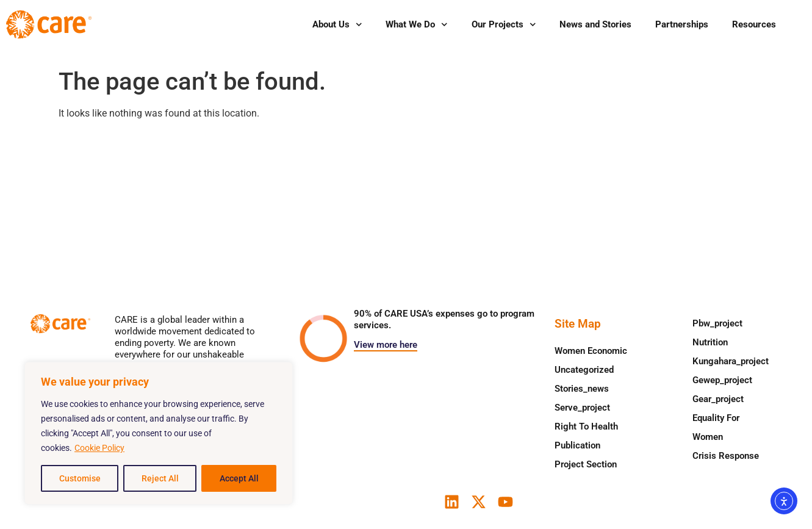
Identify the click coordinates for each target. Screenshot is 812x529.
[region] (159, 433)
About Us (337, 25)
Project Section (586, 464)
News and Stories (595, 24)
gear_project (718, 399)
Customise (80, 478)
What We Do (417, 25)
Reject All (160, 478)
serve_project (582, 408)
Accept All (239, 478)
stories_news (582, 389)
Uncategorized (584, 370)
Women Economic (591, 351)
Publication (577, 445)
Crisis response (726, 456)
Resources (754, 24)
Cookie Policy (99, 448)
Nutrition (710, 342)
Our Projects (504, 25)
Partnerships (682, 24)
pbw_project (717, 323)
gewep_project (722, 380)
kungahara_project (731, 361)
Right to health (586, 426)
